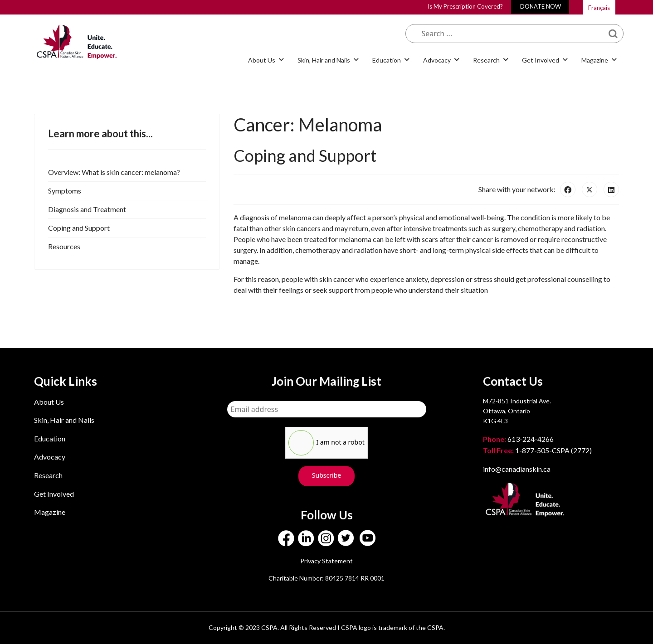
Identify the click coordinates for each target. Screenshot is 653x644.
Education (387, 60)
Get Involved (541, 60)
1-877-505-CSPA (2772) (537, 450)
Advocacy (437, 60)
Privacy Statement (326, 561)
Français (599, 8)
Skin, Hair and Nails (324, 60)
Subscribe (326, 475)
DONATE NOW (541, 6)
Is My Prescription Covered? (465, 6)
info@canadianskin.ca (517, 469)
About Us (262, 60)
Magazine (595, 60)
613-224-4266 (519, 439)
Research (486, 60)
